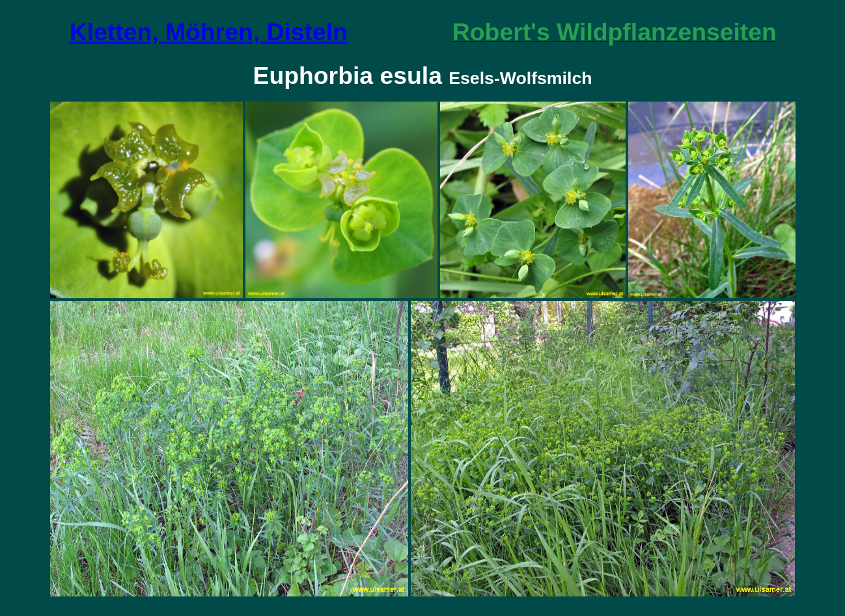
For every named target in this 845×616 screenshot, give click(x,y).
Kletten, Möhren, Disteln (209, 32)
